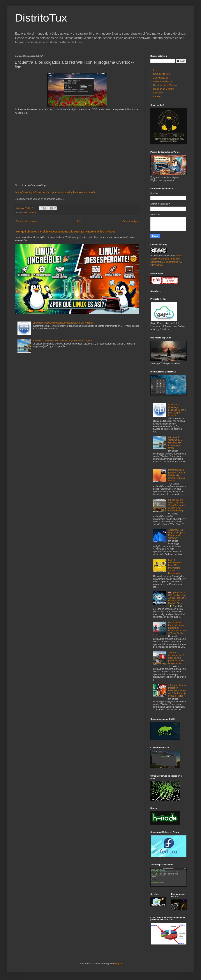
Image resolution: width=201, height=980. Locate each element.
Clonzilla (157, 97)
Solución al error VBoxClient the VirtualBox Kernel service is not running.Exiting (177, 505)
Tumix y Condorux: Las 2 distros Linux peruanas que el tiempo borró (176, 658)
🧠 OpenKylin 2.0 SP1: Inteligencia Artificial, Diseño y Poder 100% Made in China (177, 598)
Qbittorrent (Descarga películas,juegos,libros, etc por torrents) (63, 323)
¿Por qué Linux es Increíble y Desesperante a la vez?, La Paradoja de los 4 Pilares (65, 232)
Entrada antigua (131, 221)
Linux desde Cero (162, 74)
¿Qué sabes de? (161, 78)
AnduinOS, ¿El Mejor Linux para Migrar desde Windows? (176, 534)
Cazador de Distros (163, 81)
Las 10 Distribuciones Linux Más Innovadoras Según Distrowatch (175, 567)
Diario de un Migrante (164, 89)
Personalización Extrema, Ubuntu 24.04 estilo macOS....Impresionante (177, 475)
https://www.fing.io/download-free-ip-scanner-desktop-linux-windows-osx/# (55, 192)
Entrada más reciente (26, 221)
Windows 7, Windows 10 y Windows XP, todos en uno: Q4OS (63, 341)
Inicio (80, 221)
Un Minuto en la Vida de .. (166, 85)
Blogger (118, 964)
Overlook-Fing (29, 212)
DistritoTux (41, 18)
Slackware (158, 93)
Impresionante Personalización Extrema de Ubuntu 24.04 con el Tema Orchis (177, 628)
